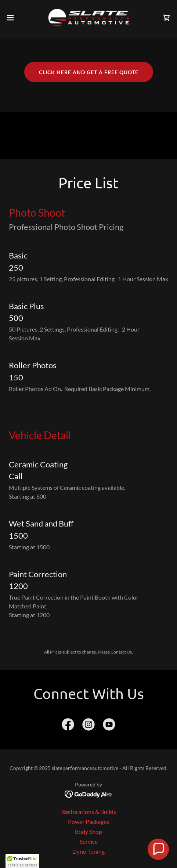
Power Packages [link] (88, 822)
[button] (16, 18)
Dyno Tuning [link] (88, 851)
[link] (88, 18)
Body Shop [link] (88, 831)
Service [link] (89, 841)
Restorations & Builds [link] (89, 812)
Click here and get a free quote (89, 72)
